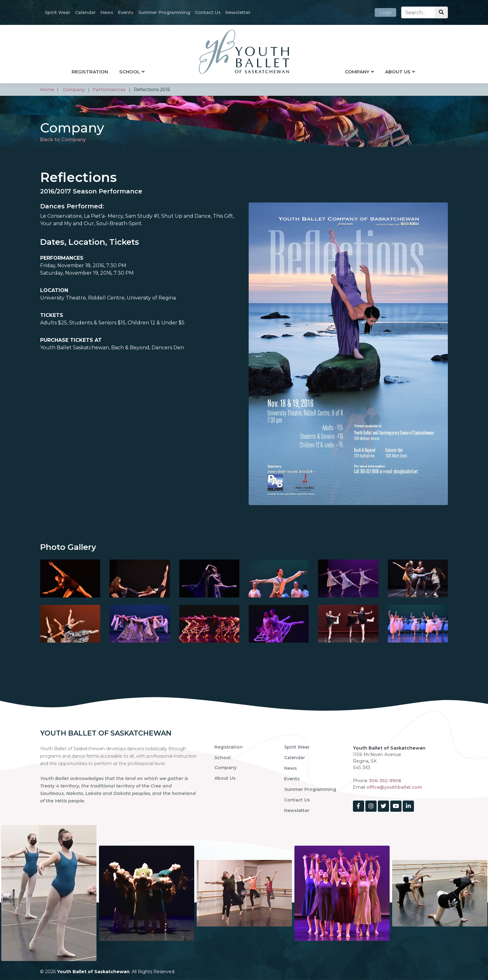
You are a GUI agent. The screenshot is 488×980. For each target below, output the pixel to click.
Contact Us (208, 12)
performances (109, 90)
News (107, 12)
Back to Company (63, 139)
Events (126, 12)
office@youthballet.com (394, 787)
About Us (398, 72)
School (130, 72)
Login (386, 12)
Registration (90, 72)
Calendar (85, 12)
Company (357, 72)
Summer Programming (164, 12)
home (47, 90)
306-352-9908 (385, 781)
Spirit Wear (58, 12)
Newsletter (238, 12)
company (74, 90)
